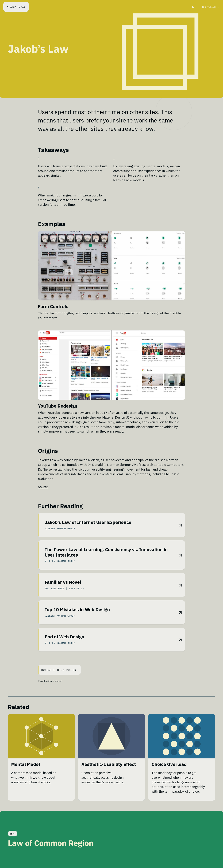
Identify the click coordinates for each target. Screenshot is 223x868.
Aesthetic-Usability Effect (109, 766)
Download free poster (50, 681)
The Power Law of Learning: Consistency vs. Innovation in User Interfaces (106, 553)
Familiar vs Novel (63, 583)
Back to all (16, 7)
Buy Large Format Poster (57, 670)
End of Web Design (64, 637)
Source (43, 487)
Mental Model (26, 766)
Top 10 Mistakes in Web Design (77, 610)
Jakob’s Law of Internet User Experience (88, 523)
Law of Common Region (51, 843)
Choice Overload (169, 766)
